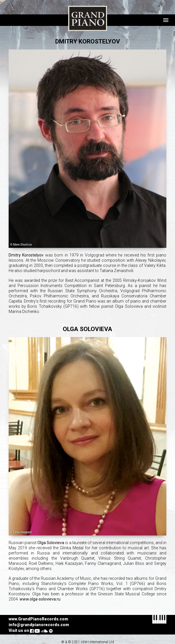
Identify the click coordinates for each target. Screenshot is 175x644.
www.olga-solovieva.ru (40, 599)
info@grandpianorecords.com (39, 625)
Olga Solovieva (51, 543)
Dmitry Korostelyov (26, 255)
